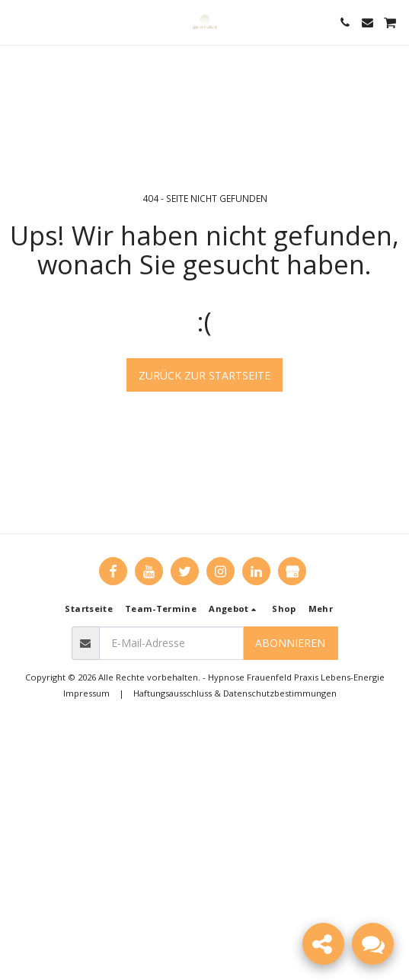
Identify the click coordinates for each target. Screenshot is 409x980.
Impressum (86, 693)
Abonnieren (290, 643)
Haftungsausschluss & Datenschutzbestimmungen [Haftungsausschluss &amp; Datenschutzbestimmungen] (235, 693)
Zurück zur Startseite (204, 375)
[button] (17, 22)
